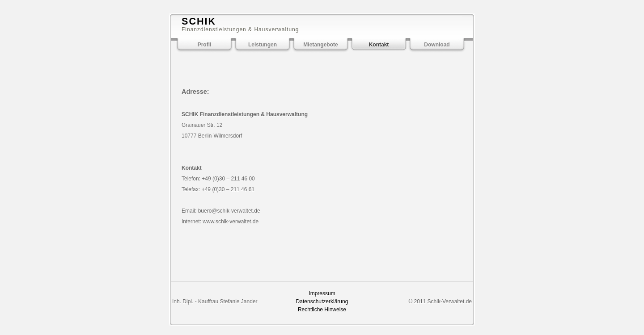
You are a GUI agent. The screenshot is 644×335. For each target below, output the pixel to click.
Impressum (322, 293)
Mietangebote (320, 45)
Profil (205, 45)
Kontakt (379, 45)
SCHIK (199, 21)
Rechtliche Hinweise (322, 310)
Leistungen (263, 45)
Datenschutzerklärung (322, 301)
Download (437, 45)
